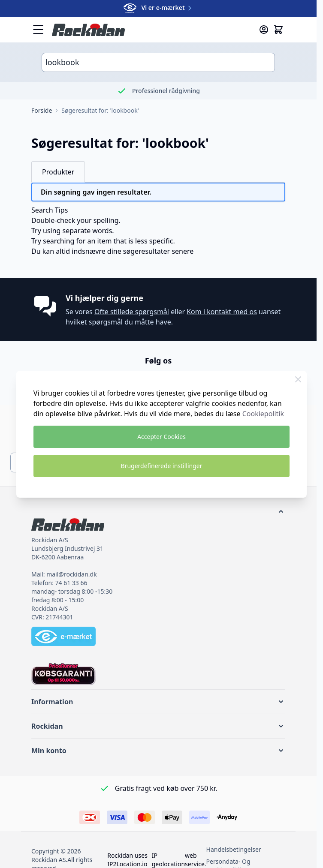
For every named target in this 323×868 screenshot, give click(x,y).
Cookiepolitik (263, 414)
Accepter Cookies (161, 437)
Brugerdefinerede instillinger (162, 466)
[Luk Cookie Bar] (298, 379)
